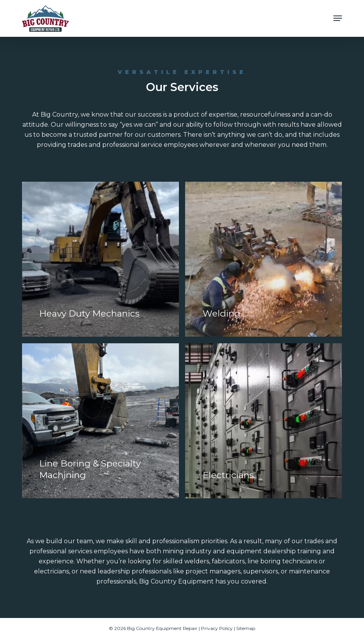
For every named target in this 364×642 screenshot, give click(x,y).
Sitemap (246, 628)
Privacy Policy (217, 628)
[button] (338, 18)
